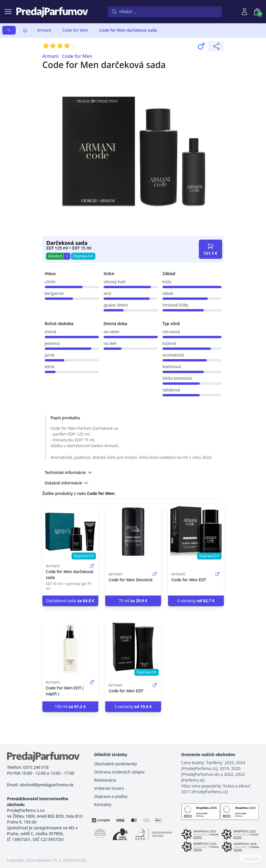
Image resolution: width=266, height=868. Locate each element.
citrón (50, 282)
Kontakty (103, 804)
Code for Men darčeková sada (128, 30)
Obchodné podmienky (116, 764)
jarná (50, 355)
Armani (44, 30)
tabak (168, 293)
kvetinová (172, 367)
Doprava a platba (111, 796)
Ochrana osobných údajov (119, 772)
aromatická (173, 355)
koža (167, 282)
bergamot (54, 293)
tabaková (171, 390)
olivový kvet (115, 282)
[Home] (25, 30)
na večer (112, 332)
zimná (51, 332)
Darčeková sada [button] (70, 601)
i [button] (67, 256)
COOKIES (250, 859)
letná (50, 367)
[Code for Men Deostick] (133, 532)
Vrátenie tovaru (109, 788)
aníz (107, 293)
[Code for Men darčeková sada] (70, 532)
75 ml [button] (133, 601)
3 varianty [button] (196, 601)
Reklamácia (105, 780)
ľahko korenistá (177, 378)
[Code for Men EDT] (196, 532)
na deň (110, 343)
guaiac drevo (116, 305)
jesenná (52, 343)
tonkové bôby (175, 305)
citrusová (171, 332)
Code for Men (75, 30)
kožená (169, 343)
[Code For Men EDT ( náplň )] (70, 648)
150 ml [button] (70, 706)
